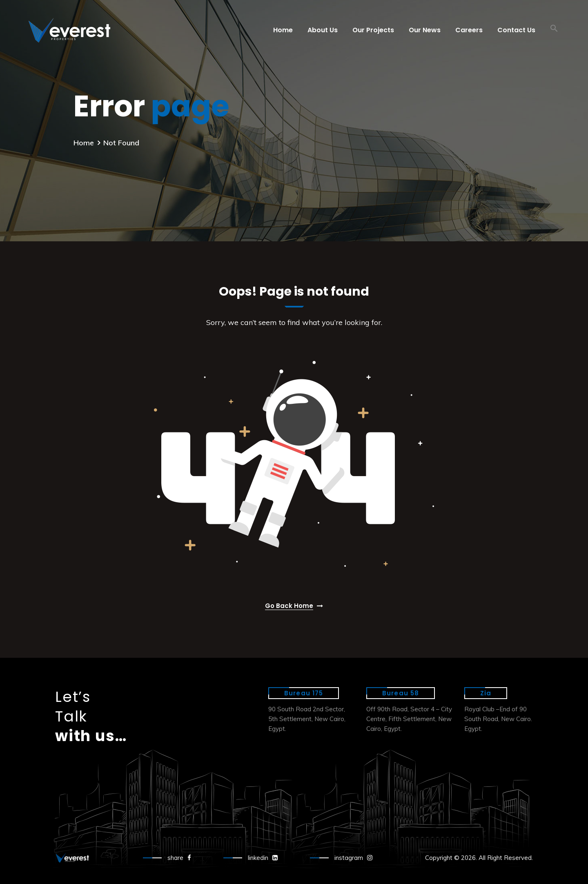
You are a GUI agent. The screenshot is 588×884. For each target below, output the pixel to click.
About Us (323, 30)
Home (283, 30)
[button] (554, 30)
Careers (469, 30)
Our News (425, 30)
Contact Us (516, 30)
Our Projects (373, 30)
